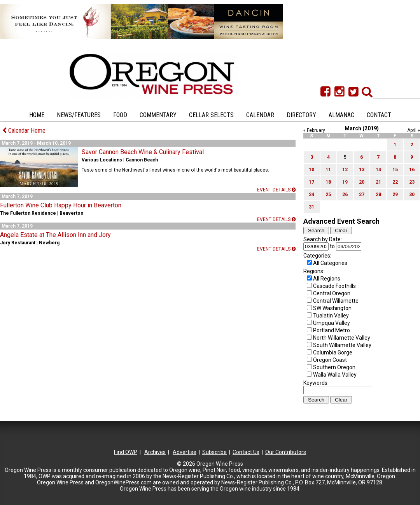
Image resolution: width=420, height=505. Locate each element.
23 (412, 182)
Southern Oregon (334, 367)
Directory (301, 115)
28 (378, 195)
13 (362, 170)
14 (378, 170)
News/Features (79, 115)
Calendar (260, 115)
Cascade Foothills (334, 286)
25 (328, 195)
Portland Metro (332, 330)
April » (414, 130)
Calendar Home (24, 131)
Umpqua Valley (332, 323)
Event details (276, 190)
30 (412, 195)
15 (395, 170)
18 (328, 182)
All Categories (330, 263)
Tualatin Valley (331, 316)
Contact (379, 115)
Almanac (341, 115)
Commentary (158, 115)
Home (37, 115)
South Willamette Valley (342, 345)
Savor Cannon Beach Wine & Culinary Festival (143, 152)
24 (311, 195)
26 (345, 195)
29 (395, 195)
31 (311, 207)
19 (345, 182)
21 (378, 182)
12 (345, 170)
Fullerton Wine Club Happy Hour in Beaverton (61, 205)
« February (314, 130)
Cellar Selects (211, 115)
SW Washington (332, 308)
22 (395, 182)
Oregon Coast (330, 360)
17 (311, 182)
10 (311, 170)
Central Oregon (332, 293)
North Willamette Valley (342, 338)
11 (328, 170)
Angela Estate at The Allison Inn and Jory (55, 235)
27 (362, 195)
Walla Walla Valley (335, 375)
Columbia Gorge (333, 352)
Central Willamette (336, 301)
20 (362, 182)
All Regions (327, 279)
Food (120, 115)
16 (412, 170)
